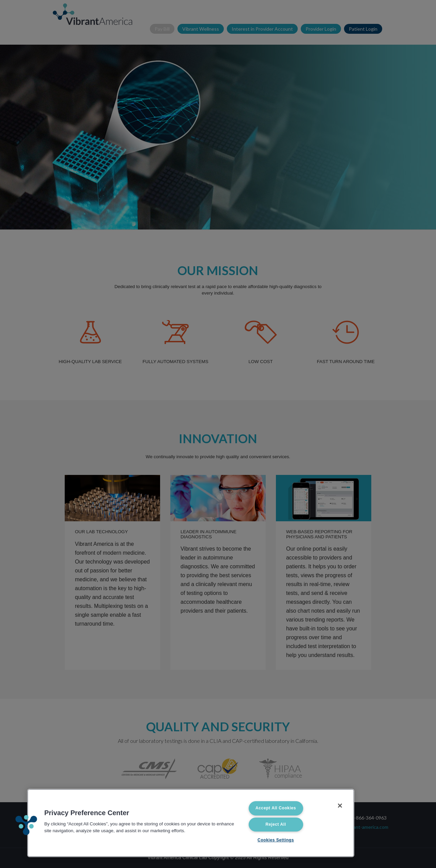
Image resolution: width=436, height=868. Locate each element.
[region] (191, 823)
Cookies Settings (276, 840)
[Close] (340, 806)
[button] (26, 825)
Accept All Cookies (276, 808)
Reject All (276, 824)
